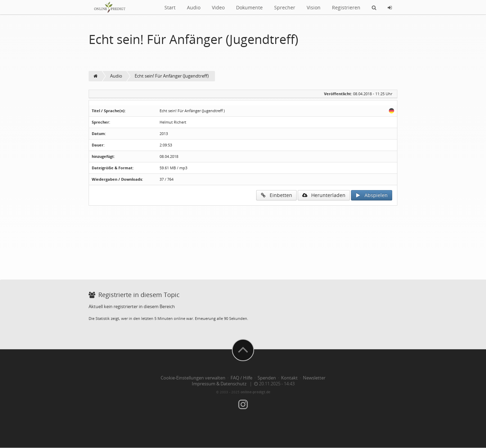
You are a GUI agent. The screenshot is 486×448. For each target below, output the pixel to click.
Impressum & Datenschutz (219, 384)
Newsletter (314, 378)
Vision (314, 7)
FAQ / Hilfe (241, 378)
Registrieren (346, 7)
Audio (194, 7)
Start (170, 7)
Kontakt (289, 378)
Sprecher (285, 7)
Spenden (267, 378)
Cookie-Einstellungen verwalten (193, 378)
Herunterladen (324, 195)
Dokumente (249, 7)
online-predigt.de (255, 392)
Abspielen (372, 195)
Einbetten (276, 195)
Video (218, 7)
